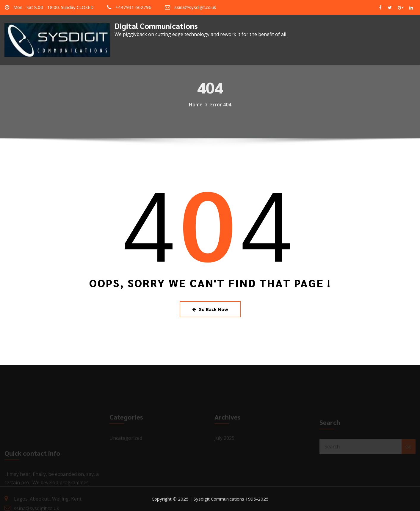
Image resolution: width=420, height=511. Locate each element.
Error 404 (221, 109)
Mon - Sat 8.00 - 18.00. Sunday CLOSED (54, 7)
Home (196, 109)
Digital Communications (156, 26)
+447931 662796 (133, 7)
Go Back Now (210, 309)
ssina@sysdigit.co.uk (195, 7)
